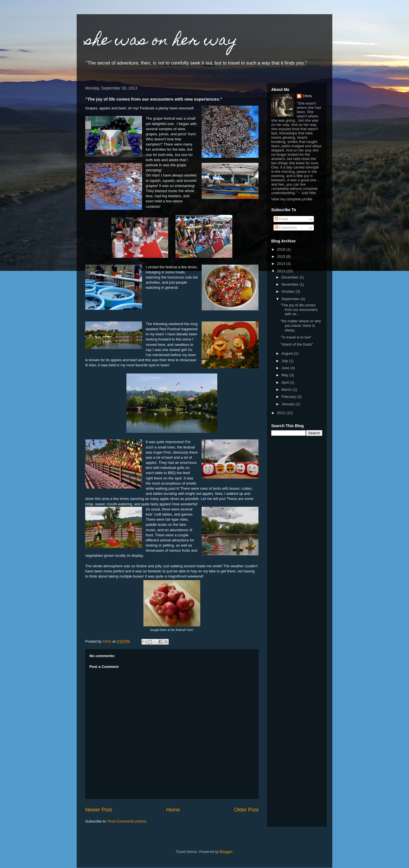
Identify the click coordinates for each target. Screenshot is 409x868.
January (289, 404)
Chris (307, 96)
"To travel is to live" (296, 337)
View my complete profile (292, 199)
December (291, 277)
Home (173, 810)
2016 (282, 249)
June (286, 368)
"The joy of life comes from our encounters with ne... (299, 310)
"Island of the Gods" (297, 344)
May (285, 375)
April (286, 382)
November (291, 284)
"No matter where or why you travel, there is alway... (301, 325)
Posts (281, 219)
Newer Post (99, 810)
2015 (282, 257)
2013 (282, 271)
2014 (282, 264)
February (289, 397)
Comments (286, 228)
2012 (282, 413)
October (289, 291)
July (285, 361)
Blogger (226, 852)
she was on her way (161, 41)
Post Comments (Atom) (127, 821)
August (288, 353)
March (287, 390)
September (291, 299)
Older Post (246, 810)
